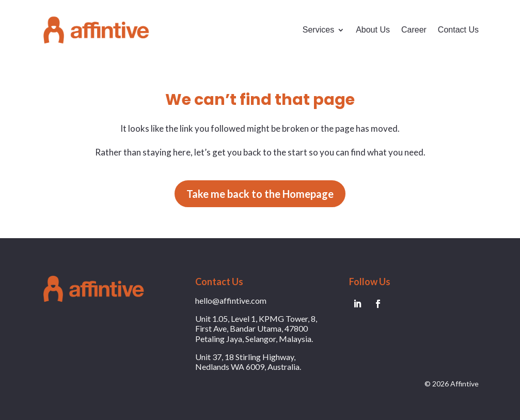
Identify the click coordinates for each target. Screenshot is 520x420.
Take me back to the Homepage (260, 194)
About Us (373, 30)
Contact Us (458, 30)
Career (414, 30)
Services (318, 30)
